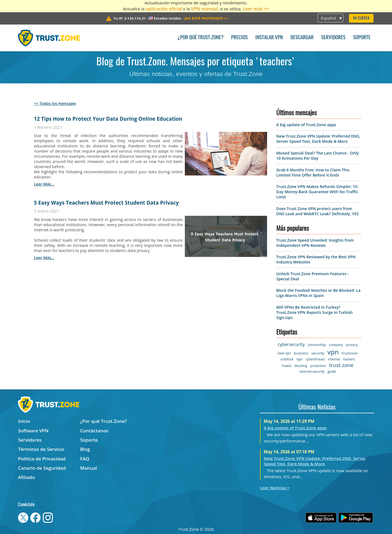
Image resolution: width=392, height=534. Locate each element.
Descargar (302, 38)
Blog (85, 449)
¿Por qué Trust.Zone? (200, 38)
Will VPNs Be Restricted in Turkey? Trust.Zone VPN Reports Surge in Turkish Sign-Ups (315, 312)
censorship (317, 345)
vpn (333, 352)
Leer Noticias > (275, 488)
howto (287, 366)
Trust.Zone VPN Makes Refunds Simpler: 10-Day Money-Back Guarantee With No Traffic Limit (317, 192)
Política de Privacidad (42, 459)
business (301, 353)
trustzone (350, 353)
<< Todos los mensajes (55, 103)
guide (332, 371)
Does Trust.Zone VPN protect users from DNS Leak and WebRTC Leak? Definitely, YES (317, 211)
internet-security (312, 371)
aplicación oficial (164, 9)
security (318, 353)
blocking (301, 366)
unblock (287, 359)
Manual (89, 468)
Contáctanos (94, 431)
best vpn (284, 353)
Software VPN (33, 431)
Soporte (362, 38)
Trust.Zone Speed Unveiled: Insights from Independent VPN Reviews (315, 243)
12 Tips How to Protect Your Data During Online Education (108, 119)
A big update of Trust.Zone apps (306, 125)
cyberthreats (315, 359)
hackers (349, 359)
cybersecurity (291, 344)
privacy (352, 345)
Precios (239, 38)
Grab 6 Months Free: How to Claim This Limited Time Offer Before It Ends (313, 172)
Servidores (333, 38)
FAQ (85, 459)
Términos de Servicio (41, 449)
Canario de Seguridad (42, 468)
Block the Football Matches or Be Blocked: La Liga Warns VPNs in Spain (318, 293)
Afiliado (26, 477)
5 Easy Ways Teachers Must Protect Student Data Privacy (106, 203)
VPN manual (204, 9)
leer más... (44, 184)
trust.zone (341, 365)
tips (299, 359)
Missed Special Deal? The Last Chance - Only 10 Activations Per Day (318, 156)
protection (318, 366)
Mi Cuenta (361, 18)
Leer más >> (256, 9)
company (336, 345)
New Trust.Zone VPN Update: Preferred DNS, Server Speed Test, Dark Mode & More (318, 139)
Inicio (24, 421)
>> (206, 18)
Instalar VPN (269, 38)
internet (334, 359)
